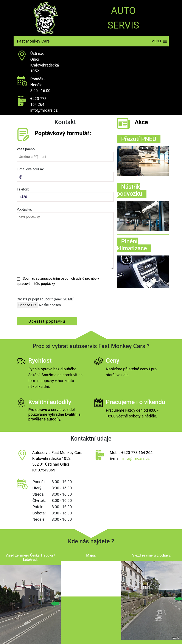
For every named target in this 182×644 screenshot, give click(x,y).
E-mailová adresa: (65, 173)
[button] (156, 41)
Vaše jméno (65, 153)
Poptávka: (65, 239)
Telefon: (65, 193)
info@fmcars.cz (44, 110)
